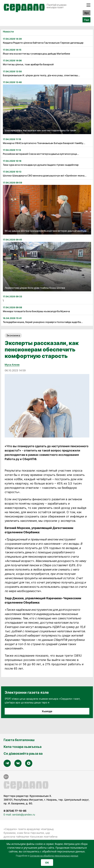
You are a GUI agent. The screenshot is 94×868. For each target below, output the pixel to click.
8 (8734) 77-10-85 (15, 811)
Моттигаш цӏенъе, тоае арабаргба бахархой (28, 64)
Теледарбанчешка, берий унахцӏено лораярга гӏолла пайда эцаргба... (43, 322)
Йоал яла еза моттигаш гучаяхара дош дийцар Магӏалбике (37, 54)
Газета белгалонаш (19, 740)
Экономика (13, 335)
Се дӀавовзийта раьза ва (23, 754)
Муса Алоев (12, 365)
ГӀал (86, 20)
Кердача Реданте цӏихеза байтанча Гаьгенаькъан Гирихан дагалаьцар (43, 43)
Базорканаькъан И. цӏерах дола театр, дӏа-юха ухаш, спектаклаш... (41, 75)
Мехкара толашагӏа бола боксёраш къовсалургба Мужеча (36, 311)
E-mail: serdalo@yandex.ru (19, 814)
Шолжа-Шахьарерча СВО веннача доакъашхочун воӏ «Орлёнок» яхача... (45, 176)
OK (47, 863)
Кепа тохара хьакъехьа (23, 747)
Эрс (87, 13)
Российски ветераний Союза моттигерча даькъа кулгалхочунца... (41, 154)
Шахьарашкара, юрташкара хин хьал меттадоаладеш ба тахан (40, 130)
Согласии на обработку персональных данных (54, 856)
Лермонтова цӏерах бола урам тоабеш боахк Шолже (35, 288)
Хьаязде (47, 711)
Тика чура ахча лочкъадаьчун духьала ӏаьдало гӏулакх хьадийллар (41, 165)
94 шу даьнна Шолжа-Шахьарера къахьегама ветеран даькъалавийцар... (47, 231)
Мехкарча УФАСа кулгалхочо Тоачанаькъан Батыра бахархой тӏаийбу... (44, 143)
